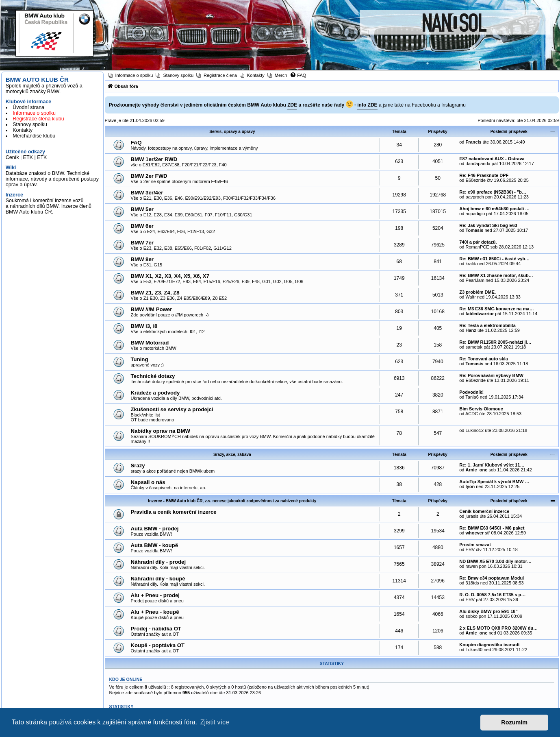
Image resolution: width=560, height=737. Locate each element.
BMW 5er (142, 209)
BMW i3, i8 (144, 326)
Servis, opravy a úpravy (232, 132)
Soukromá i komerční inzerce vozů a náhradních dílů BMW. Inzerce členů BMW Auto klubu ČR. (49, 206)
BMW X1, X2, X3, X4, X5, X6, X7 (170, 276)
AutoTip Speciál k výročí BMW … (494, 482)
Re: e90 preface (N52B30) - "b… (493, 192)
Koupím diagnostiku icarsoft (489, 645)
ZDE (292, 105)
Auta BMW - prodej (155, 529)
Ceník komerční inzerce (484, 511)
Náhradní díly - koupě (158, 579)
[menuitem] (131, 75)
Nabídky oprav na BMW (161, 431)
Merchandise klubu (34, 136)
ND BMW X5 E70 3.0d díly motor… (495, 561)
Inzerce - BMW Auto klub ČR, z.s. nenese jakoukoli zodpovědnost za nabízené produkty (232, 501)
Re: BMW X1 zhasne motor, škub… (496, 275)
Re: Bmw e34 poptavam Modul (492, 578)
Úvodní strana (28, 107)
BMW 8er (142, 259)
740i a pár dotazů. (478, 242)
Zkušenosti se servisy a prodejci (172, 409)
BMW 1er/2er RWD (154, 159)
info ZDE (367, 105)
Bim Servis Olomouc (481, 409)
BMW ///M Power (152, 309)
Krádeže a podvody (155, 393)
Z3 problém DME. (478, 292)
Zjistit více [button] (215, 722)
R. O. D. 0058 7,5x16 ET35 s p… (492, 595)
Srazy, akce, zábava (232, 455)
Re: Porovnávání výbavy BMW (491, 375)
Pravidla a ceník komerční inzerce (174, 512)
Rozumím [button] (514, 722)
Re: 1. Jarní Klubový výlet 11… (492, 465)
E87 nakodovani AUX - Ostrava (492, 159)
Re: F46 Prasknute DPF (484, 175)
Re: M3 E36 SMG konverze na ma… (496, 309)
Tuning (140, 359)
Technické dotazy (153, 376)
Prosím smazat (475, 545)
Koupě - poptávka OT (158, 645)
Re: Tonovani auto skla (484, 359)
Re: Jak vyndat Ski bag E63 (488, 225)
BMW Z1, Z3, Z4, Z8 (155, 293)
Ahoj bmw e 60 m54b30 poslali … (494, 209)
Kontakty (23, 130)
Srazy (138, 466)
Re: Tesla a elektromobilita (487, 325)
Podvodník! (471, 392)
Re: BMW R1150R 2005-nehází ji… (495, 342)
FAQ (136, 143)
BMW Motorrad (150, 343)
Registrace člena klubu (38, 119)
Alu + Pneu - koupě (155, 612)
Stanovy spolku (30, 124)
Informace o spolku (34, 113)
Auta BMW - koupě (154, 545)
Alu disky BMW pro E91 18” (488, 611)
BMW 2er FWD (149, 176)
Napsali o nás (148, 482)
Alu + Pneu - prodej (155, 595)
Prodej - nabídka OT (156, 629)
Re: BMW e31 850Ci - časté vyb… (494, 259)
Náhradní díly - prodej (158, 562)
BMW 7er (142, 243)
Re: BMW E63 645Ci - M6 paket (492, 528)
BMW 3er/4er (147, 193)
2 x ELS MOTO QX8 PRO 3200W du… (498, 628)
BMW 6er (142, 226)
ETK (28, 157)
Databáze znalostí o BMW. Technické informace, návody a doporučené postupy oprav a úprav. (52, 179)
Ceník (12, 157)
